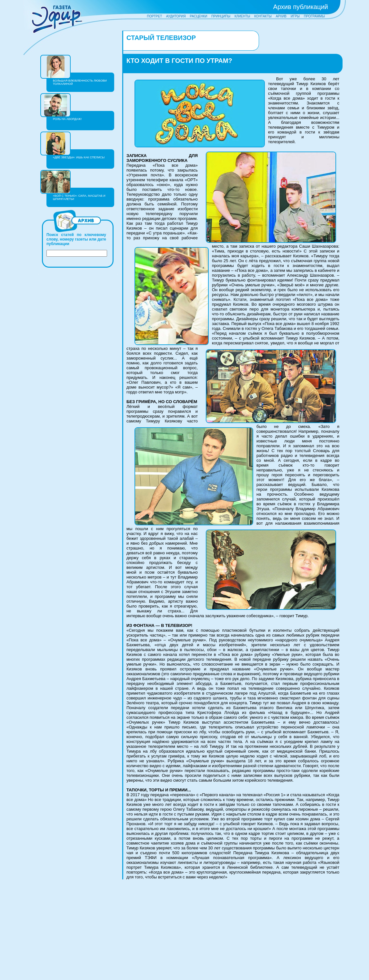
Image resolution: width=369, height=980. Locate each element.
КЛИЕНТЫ (242, 16)
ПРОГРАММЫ (314, 16)
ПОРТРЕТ (155, 16)
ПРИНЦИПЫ (221, 16)
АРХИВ (281, 16)
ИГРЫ (295, 16)
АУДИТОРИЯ (176, 16)
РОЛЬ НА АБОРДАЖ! (67, 119)
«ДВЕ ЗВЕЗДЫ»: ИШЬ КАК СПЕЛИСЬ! (79, 157)
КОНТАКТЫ (263, 16)
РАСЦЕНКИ (198, 16)
